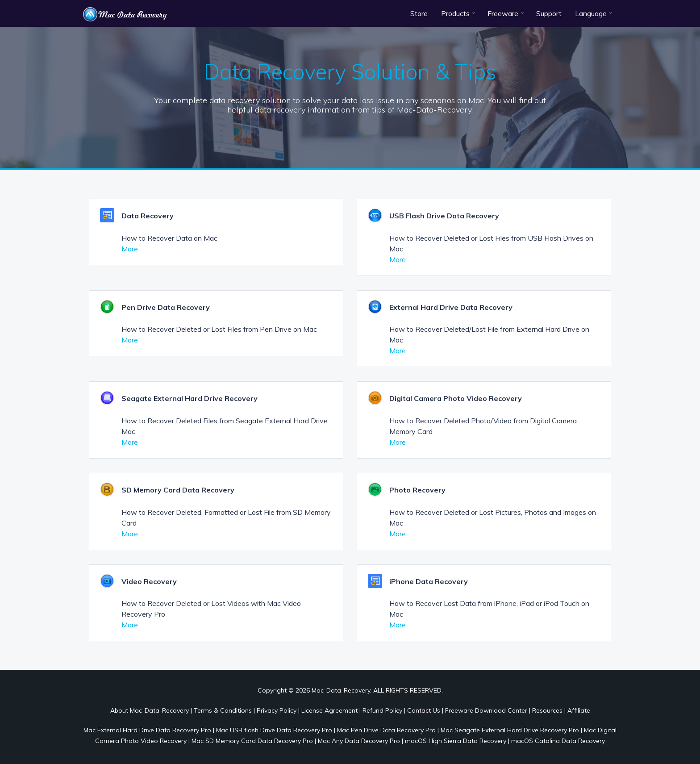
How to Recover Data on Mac (169, 238)
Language (591, 13)
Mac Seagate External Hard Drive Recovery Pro (510, 730)
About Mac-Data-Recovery (150, 710)
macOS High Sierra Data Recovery (456, 741)
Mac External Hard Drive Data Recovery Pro (147, 730)
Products (455, 13)
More (130, 249)
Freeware (503, 13)
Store (419, 13)
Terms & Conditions (223, 710)
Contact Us (424, 710)
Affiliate (579, 710)
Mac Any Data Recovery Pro (359, 741)
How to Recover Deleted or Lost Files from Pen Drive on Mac (219, 329)
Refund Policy (382, 710)
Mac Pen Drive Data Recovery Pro (386, 730)
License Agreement (329, 710)
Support (549, 13)
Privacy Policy (277, 710)
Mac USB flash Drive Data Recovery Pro (274, 730)
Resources (547, 710)
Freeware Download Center (486, 710)
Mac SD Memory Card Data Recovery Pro (252, 741)
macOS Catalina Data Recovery (558, 741)
